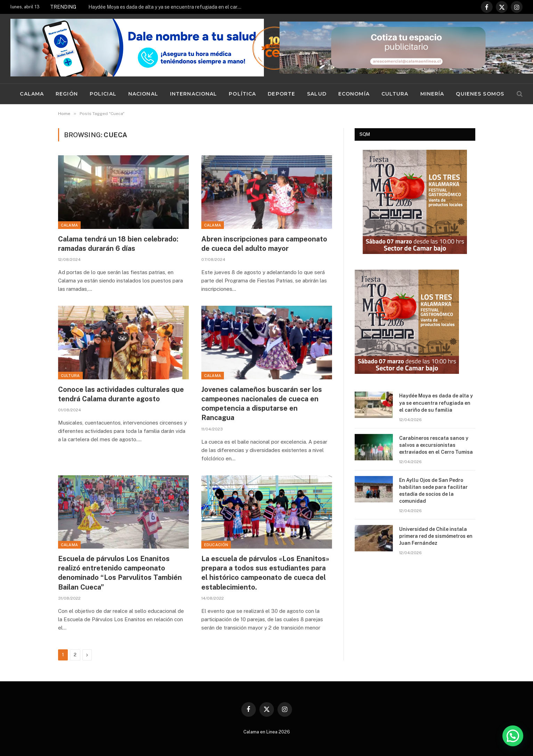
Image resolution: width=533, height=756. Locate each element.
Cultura (395, 94)
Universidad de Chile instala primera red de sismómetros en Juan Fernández (436, 536)
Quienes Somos (480, 94)
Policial (103, 94)
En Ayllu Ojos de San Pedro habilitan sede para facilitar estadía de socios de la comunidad (433, 491)
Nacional (143, 94)
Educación (216, 545)
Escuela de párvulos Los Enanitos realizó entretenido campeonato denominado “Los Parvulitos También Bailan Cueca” (120, 573)
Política (242, 94)
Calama (32, 94)
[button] (513, 736)
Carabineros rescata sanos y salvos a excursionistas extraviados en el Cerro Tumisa (436, 445)
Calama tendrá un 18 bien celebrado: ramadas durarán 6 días (118, 244)
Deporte (281, 94)
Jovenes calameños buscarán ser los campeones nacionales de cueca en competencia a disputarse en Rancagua (262, 404)
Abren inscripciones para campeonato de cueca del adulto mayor (264, 244)
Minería (432, 94)
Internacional (194, 94)
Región (67, 94)
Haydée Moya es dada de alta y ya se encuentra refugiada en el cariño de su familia (167, 7)
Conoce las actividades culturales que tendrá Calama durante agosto (121, 394)
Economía (354, 94)
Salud (317, 94)
